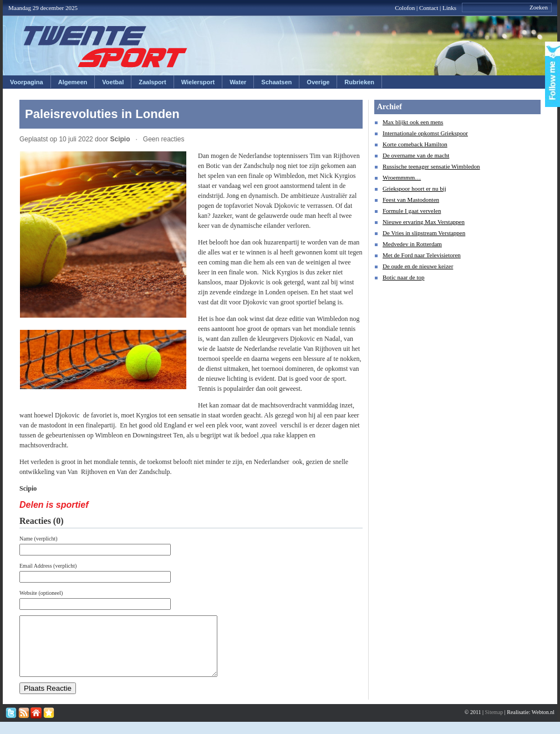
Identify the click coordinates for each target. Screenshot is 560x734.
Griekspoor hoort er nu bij (414, 188)
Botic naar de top (403, 277)
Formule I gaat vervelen (412, 211)
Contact (429, 8)
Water (238, 82)
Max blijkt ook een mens (413, 122)
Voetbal (113, 82)
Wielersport (198, 82)
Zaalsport (152, 82)
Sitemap (494, 724)
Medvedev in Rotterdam (412, 244)
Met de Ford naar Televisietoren (422, 255)
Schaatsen (276, 82)
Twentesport (106, 47)
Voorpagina (27, 82)
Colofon (405, 8)
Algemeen (73, 82)
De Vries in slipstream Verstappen (424, 233)
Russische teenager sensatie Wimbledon (431, 166)
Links (449, 8)
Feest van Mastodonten (411, 200)
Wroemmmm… (402, 177)
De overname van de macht (416, 155)
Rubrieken (359, 82)
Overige (318, 82)
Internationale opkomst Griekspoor (425, 133)
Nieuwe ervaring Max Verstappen (424, 222)
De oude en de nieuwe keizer (418, 266)
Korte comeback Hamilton (415, 144)
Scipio (120, 139)
